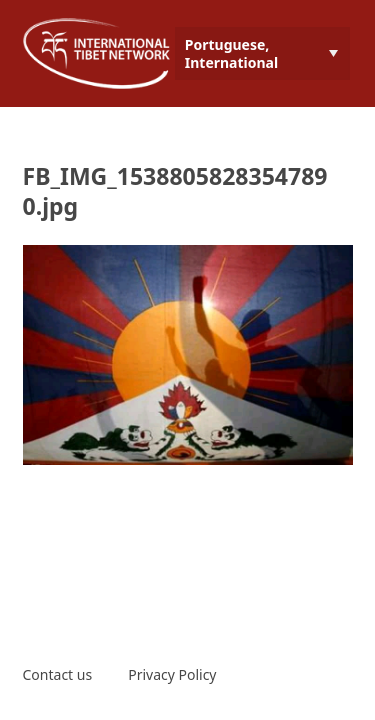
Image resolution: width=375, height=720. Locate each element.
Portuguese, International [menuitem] (231, 53)
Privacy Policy (172, 674)
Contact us (58, 674)
